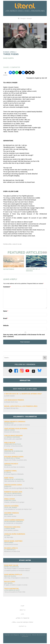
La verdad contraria (12, 437)
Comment (7, 287)
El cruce (8, 472)
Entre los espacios (11, 567)
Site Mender (25, 636)
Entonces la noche (10, 453)
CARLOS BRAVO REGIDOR (13, 436)
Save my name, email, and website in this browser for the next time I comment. (24, 336)
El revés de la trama (12, 458)
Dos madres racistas (10, 516)
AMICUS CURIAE (10, 430)
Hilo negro (8, 583)
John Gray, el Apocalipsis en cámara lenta (16, 578)
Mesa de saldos (10, 576)
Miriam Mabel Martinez (13, 541)
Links (23, 614)
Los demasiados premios (14, 400)
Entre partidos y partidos (11, 530)
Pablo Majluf (10, 443)
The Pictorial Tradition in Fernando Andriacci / (17, 570)
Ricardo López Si (11, 548)
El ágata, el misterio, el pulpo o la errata (16, 585)
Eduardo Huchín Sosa (12, 402)
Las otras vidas (9, 537)
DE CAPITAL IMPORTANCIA (13, 493)
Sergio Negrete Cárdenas (15, 422)
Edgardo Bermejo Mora (12, 408)
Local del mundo (11, 507)
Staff (22, 606)
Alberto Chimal (11, 471)
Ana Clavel (9, 450)
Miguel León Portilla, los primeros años (21, 406)
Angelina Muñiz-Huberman (15, 534)
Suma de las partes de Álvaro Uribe (15, 592)
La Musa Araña (10, 529)
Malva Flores (10, 582)
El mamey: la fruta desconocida (13, 446)
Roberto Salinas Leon (13, 492)
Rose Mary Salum (11, 565)
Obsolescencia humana (11, 544)
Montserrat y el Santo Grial (12, 551)
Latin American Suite (12, 590)
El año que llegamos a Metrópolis (14, 474)
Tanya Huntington (11, 589)
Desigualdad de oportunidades (13, 495)
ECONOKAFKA (9, 423)
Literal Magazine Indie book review (23, 622)
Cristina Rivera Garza (13, 485)
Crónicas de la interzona (14, 479)
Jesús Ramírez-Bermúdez (14, 520)
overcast (8, 486)
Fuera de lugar (10, 500)
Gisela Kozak (10, 499)
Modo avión (8, 514)
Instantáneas (9, 269)
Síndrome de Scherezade (14, 451)
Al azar (7, 536)
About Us (23, 610)
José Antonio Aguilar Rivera (16, 429)
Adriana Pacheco (11, 464)
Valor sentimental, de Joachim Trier (14, 481)
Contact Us (23, 626)
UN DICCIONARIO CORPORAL (14, 522)
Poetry (6, 24)
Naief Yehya (9, 478)
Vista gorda (9, 543)
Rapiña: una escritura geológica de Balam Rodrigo (19, 488)
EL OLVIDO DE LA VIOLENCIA (13, 523)
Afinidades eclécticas (13, 444)
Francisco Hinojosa (12, 527)
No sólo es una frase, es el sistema (14, 467)
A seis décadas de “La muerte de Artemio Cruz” (23, 394)
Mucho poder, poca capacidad (13, 439)
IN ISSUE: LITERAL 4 (10, 52)
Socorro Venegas (12, 513)
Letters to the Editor (23, 618)
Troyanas (8, 465)
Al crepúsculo (10, 550)
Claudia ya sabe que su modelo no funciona (17, 425)
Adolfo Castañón (10, 396)
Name (6, 311)
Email (6, 318)
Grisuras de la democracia (12, 432)
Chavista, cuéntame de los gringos (14, 502)
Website (6, 326)
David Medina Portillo (13, 575)
